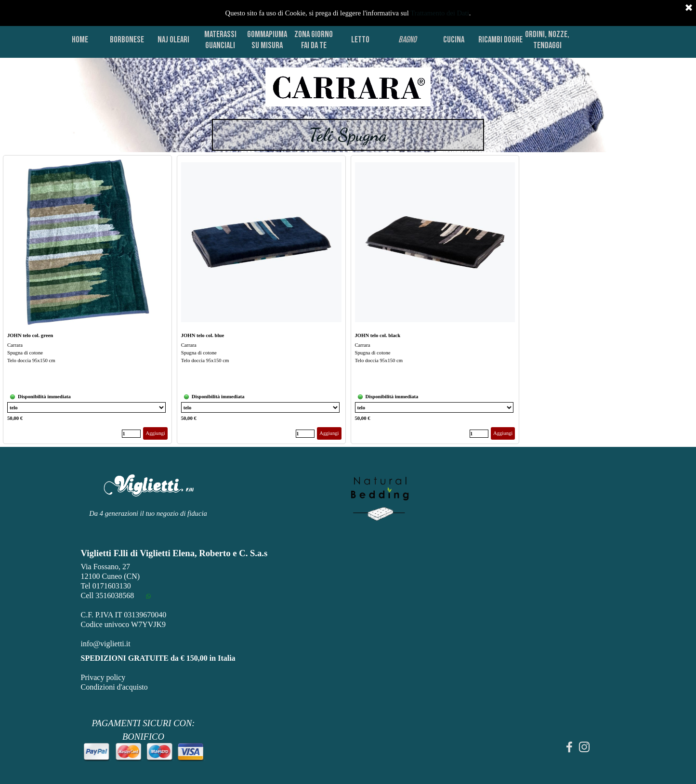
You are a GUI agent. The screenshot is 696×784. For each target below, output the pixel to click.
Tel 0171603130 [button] (106, 586)
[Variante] (86, 407)
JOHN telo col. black (378, 335)
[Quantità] (131, 434)
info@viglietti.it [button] (106, 644)
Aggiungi (155, 433)
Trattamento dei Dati (440, 13)
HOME (80, 40)
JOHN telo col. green (30, 335)
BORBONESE (127, 40)
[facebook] (569, 747)
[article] (87, 300)
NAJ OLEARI (173, 40)
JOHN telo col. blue (203, 335)
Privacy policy (103, 677)
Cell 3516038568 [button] (108, 595)
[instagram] (584, 747)
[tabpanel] (348, 88)
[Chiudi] (689, 8)
